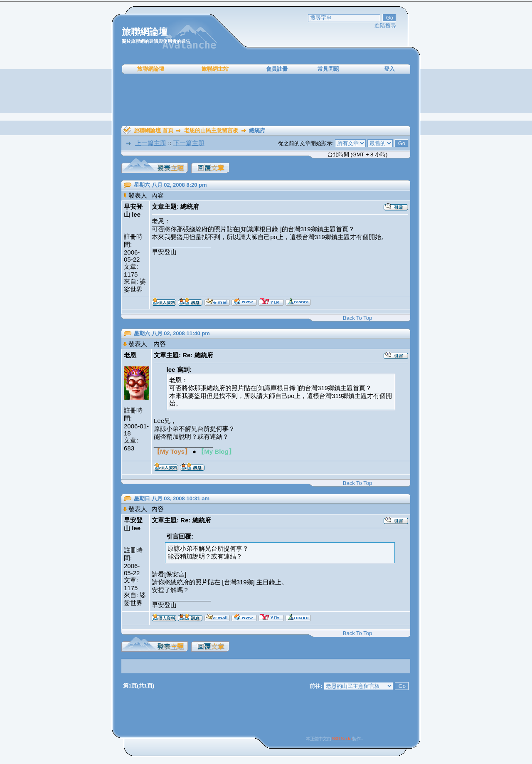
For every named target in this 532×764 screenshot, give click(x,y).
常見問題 (328, 69)
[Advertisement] (266, 100)
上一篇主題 (151, 143)
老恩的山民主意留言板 (211, 130)
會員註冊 (277, 69)
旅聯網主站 (215, 69)
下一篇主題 (189, 143)
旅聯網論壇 (151, 69)
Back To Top (357, 318)
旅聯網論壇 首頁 (154, 130)
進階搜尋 (385, 26)
